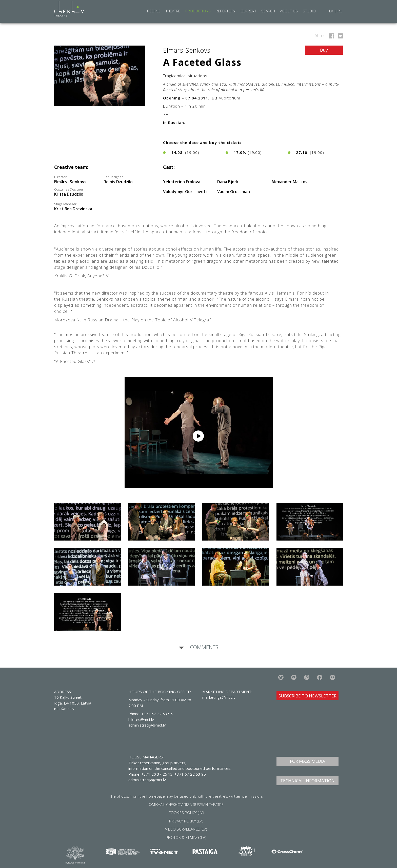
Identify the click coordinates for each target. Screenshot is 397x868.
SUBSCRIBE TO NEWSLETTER (307, 696)
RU (340, 11)
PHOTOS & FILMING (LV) (186, 837)
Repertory (226, 11)
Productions (198, 11)
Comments (204, 647)
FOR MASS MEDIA (307, 761)
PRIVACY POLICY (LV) (186, 821)
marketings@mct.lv (219, 697)
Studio (309, 11)
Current (248, 11)
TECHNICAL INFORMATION (307, 781)
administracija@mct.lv (147, 780)
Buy (324, 50)
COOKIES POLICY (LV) (186, 813)
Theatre (173, 11)
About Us (289, 11)
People (154, 11)
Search (268, 11)
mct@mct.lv (64, 709)
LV (332, 11)
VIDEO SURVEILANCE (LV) (186, 829)
